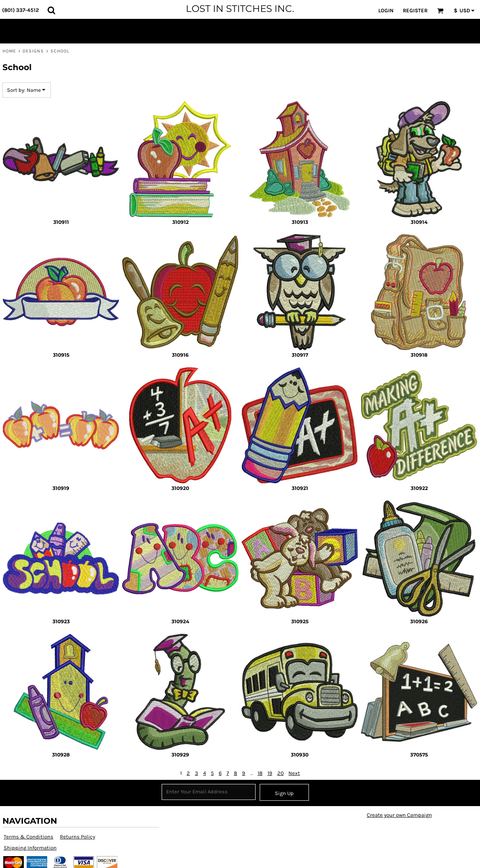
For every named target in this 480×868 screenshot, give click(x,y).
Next (294, 773)
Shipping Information (30, 848)
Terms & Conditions (29, 837)
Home (9, 51)
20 (281, 773)
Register (415, 10)
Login (386, 10)
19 (270, 773)
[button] (51, 10)
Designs (33, 51)
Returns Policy (78, 837)
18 (260, 773)
